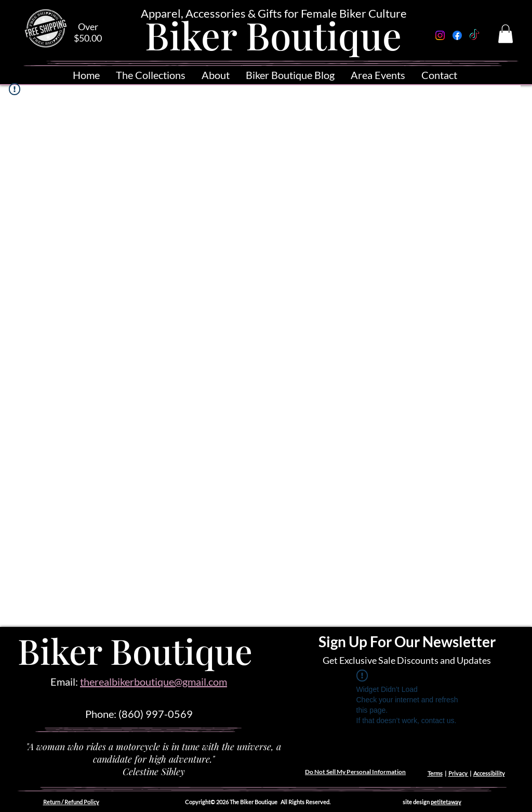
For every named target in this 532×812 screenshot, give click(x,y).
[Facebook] (457, 35)
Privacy (458, 773)
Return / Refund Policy (71, 802)
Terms (435, 773)
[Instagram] (440, 35)
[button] (506, 34)
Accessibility (489, 773)
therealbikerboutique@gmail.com (154, 682)
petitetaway (446, 802)
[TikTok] (474, 35)
